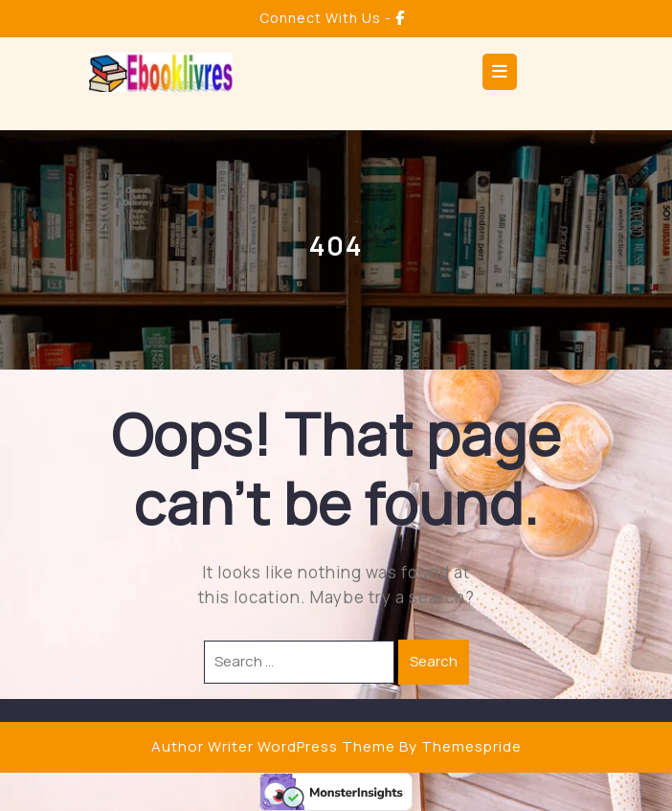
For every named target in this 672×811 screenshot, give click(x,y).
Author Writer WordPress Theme (273, 746)
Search (434, 661)
